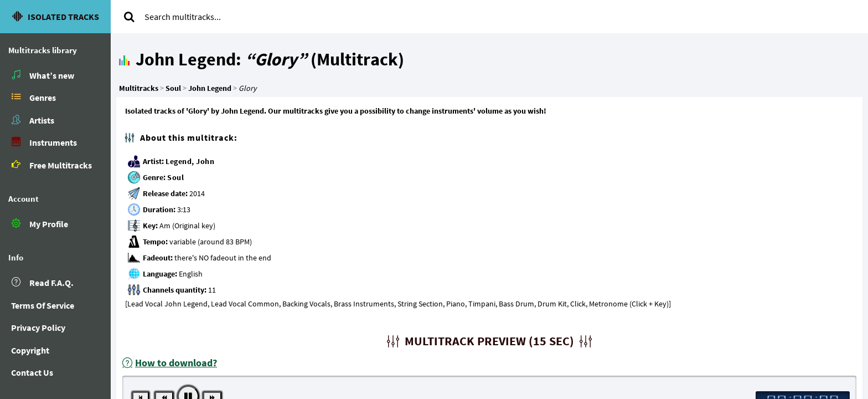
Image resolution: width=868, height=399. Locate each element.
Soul (175, 177)
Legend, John (190, 161)
